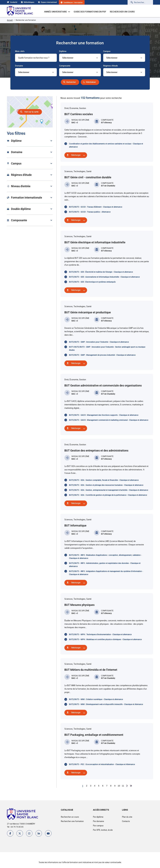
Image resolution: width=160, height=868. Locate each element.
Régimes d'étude (110, 66)
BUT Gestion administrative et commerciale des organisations (103, 385)
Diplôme (63, 51)
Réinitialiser (93, 82)
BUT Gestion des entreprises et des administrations (96, 450)
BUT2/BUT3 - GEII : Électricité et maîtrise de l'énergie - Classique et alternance (101, 272)
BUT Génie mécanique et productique (88, 312)
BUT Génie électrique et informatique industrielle (95, 242)
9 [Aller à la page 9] (115, 786)
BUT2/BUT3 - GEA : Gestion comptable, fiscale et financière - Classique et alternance (104, 480)
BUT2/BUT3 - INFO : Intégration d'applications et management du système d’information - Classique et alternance (106, 573)
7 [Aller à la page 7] (107, 786)
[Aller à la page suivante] (127, 786)
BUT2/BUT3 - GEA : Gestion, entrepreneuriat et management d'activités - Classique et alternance (109, 490)
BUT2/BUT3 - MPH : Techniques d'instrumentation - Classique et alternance (100, 634)
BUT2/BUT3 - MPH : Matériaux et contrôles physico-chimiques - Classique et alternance (105, 639)
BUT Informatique (75, 525)
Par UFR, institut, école (103, 830)
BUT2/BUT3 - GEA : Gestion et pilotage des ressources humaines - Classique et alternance (106, 485)
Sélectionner (68, 58)
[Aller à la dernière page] (131, 786)
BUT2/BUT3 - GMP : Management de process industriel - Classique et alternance (102, 355)
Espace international (49, 2)
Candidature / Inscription (75, 3)
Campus (107, 51)
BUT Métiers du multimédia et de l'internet (91, 670)
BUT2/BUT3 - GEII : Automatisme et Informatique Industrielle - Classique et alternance (104, 277)
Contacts (126, 821)
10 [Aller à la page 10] (119, 786)
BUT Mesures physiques (79, 605)
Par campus (98, 826)
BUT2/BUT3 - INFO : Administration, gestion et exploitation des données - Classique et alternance (105, 565)
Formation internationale (25, 198)
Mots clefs (20, 51)
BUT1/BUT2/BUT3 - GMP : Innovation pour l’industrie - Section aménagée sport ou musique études (107, 349)
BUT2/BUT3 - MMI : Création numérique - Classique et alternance (96, 699)
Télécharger (76, 155)
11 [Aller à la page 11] (123, 786)
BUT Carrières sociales (79, 114)
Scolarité (12, 2)
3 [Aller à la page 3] (91, 786)
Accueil (10, 20)
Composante (65, 66)
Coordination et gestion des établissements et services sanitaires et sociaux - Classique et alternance (106, 145)
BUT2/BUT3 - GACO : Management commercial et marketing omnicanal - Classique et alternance (109, 420)
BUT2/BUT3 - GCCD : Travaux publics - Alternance (90, 212)
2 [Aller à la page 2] (87, 786)
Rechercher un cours (122, 12)
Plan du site (127, 817)
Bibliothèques (29, 2)
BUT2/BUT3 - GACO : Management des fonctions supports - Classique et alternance (104, 415)
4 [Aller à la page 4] (95, 786)
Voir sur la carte (31, 112)
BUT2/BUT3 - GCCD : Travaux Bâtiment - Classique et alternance (96, 207)
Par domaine (98, 821)
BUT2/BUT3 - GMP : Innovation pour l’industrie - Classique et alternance (99, 342)
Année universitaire (57, 12)
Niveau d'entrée (19, 186)
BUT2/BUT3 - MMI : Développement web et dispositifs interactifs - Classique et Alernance (106, 704)
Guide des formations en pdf (90, 12)
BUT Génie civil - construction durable (88, 177)
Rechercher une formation (72, 821)
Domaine (19, 66)
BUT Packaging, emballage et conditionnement (94, 735)
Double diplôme (19, 209)
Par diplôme (98, 817)
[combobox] (36, 58)
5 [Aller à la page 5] (99, 786)
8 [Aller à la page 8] (111, 786)
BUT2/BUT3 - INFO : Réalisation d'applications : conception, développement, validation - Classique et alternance (105, 557)
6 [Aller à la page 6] (103, 786)
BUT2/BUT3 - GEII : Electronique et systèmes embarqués (92, 282)
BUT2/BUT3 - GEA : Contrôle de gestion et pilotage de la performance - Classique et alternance (108, 495)
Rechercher (71, 82)
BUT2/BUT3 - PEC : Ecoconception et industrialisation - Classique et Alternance (102, 764)
